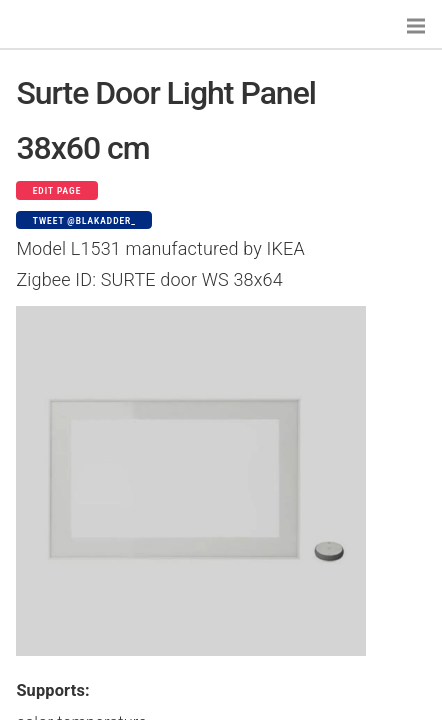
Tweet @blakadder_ (84, 221)
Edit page (57, 191)
